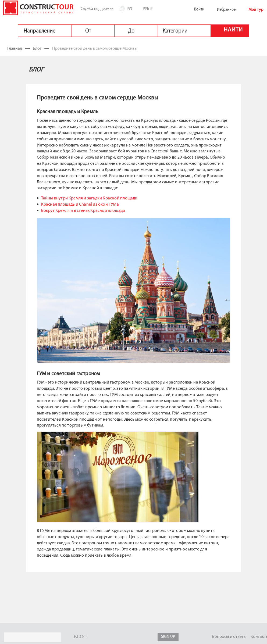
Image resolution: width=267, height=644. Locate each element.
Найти (233, 30)
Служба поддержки (97, 9)
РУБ (150, 9)
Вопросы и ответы (229, 637)
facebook (119, 637)
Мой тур (252, 10)
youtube (108, 637)
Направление (40, 31)
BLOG (80, 637)
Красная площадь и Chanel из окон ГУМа (80, 205)
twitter (130, 637)
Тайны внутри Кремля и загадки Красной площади (89, 198)
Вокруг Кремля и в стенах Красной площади (83, 211)
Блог (37, 49)
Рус (132, 9)
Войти (195, 9)
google (142, 637)
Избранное (222, 10)
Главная (15, 49)
